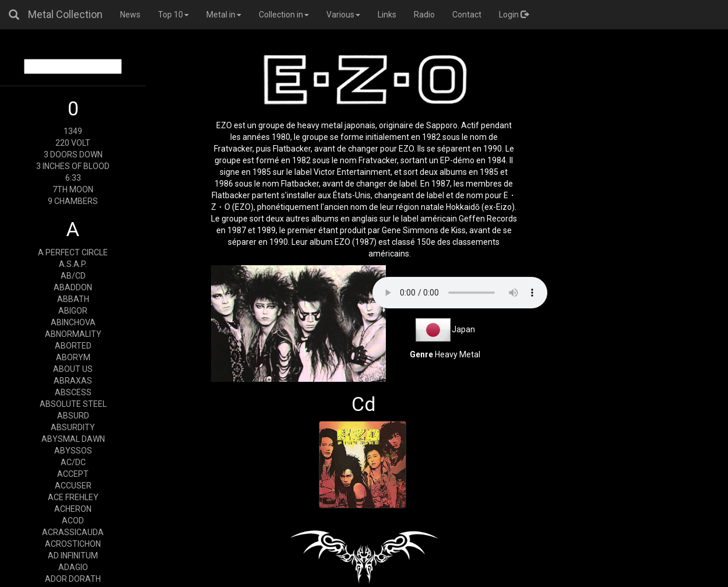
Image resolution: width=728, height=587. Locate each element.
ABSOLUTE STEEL (73, 404)
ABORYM (73, 357)
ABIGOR (73, 311)
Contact (467, 15)
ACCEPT (73, 474)
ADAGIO (73, 567)
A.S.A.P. (73, 264)
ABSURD (73, 416)
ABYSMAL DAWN (73, 439)
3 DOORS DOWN (73, 154)
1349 (73, 131)
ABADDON (73, 287)
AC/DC (73, 462)
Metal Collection (65, 14)
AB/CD (73, 276)
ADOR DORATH (73, 579)
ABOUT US (73, 369)
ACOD (73, 521)
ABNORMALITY (73, 334)
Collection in (284, 15)
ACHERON (73, 509)
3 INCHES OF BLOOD (73, 166)
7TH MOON (73, 189)
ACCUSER (73, 486)
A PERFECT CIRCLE (73, 252)
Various (343, 15)
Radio (424, 15)
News (130, 15)
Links (387, 15)
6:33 (73, 178)
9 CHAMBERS (73, 201)
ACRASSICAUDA (73, 532)
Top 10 (173, 15)
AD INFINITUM (73, 556)
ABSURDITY (73, 427)
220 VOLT (73, 143)
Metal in (224, 15)
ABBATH (73, 299)
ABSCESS (73, 392)
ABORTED (73, 346)
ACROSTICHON (73, 544)
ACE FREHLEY (73, 497)
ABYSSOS (73, 451)
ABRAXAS (73, 381)
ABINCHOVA (73, 322)
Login (514, 15)
